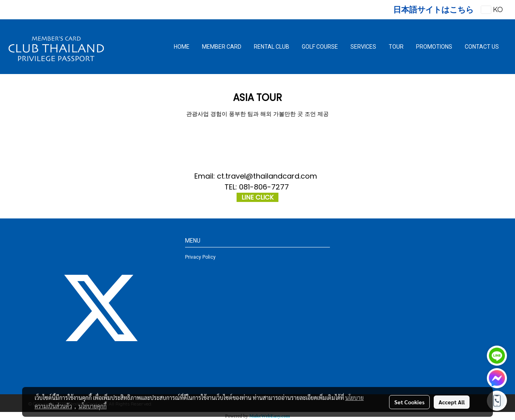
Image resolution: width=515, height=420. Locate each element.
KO (492, 9)
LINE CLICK (257, 197)
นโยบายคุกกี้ (93, 406)
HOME (182, 47)
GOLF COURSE (320, 47)
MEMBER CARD (222, 47)
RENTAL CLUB (272, 47)
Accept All (452, 402)
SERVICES (363, 47)
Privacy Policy (200, 257)
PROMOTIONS (434, 47)
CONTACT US (482, 47)
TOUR (396, 47)
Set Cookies (409, 402)
